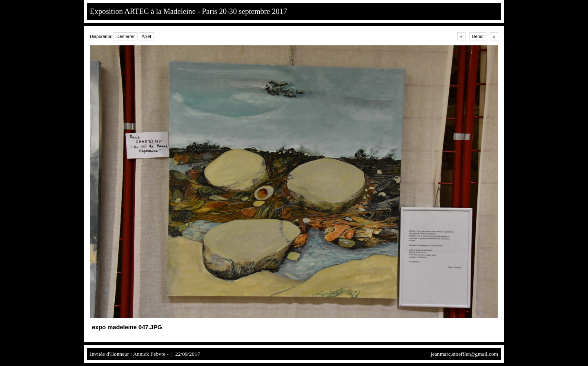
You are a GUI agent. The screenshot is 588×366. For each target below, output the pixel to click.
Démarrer (126, 36)
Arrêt (146, 36)
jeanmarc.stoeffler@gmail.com (464, 354)
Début (478, 36)
